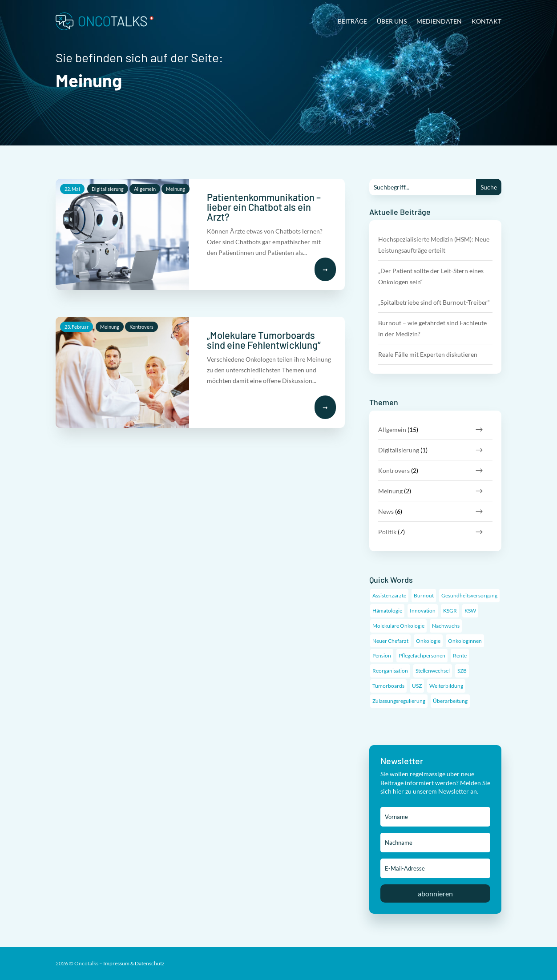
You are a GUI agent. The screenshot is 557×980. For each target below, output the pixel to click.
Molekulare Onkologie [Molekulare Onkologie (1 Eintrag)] (398, 626)
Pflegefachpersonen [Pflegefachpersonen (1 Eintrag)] (422, 655)
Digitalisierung (108, 189)
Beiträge (352, 21)
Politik (387, 532)
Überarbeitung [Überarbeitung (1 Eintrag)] (450, 701)
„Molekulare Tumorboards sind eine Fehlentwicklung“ (264, 340)
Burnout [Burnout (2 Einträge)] (424, 595)
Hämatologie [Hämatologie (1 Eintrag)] (387, 611)
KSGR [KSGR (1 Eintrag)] (450, 611)
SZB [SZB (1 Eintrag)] (462, 671)
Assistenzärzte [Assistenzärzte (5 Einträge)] (389, 595)
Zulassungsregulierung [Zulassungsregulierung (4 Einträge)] (399, 701)
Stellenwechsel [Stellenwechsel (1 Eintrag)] (433, 671)
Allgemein (145, 189)
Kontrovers (141, 327)
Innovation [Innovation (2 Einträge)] (423, 611)
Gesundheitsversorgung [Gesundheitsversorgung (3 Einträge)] (469, 595)
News (386, 511)
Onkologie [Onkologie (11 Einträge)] (428, 641)
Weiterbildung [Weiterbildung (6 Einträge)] (446, 686)
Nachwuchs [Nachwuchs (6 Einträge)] (446, 626)
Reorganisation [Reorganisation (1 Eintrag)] (390, 671)
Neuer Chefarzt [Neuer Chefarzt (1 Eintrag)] (390, 641)
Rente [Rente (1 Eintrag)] (460, 655)
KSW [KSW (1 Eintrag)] (470, 611)
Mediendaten (439, 21)
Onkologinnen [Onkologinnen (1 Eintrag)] (465, 641)
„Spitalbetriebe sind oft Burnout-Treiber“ (434, 302)
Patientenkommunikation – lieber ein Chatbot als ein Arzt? (264, 207)
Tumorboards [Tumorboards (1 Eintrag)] (388, 686)
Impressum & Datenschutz (134, 963)
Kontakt (486, 21)
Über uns (392, 21)
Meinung (176, 189)
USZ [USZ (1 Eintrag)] (417, 686)
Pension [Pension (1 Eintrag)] (382, 655)
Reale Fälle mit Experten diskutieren (428, 354)
